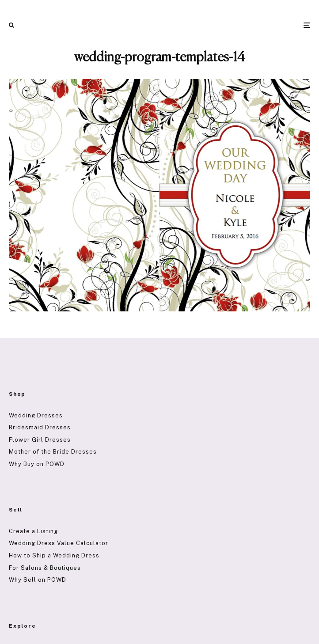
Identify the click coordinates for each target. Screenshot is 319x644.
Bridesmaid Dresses (40, 427)
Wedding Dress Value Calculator (59, 543)
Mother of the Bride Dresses (53, 452)
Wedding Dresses (36, 415)
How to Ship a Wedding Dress (54, 555)
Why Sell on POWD (38, 580)
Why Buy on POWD (37, 464)
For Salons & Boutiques (45, 568)
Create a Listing (33, 531)
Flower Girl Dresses (40, 440)
